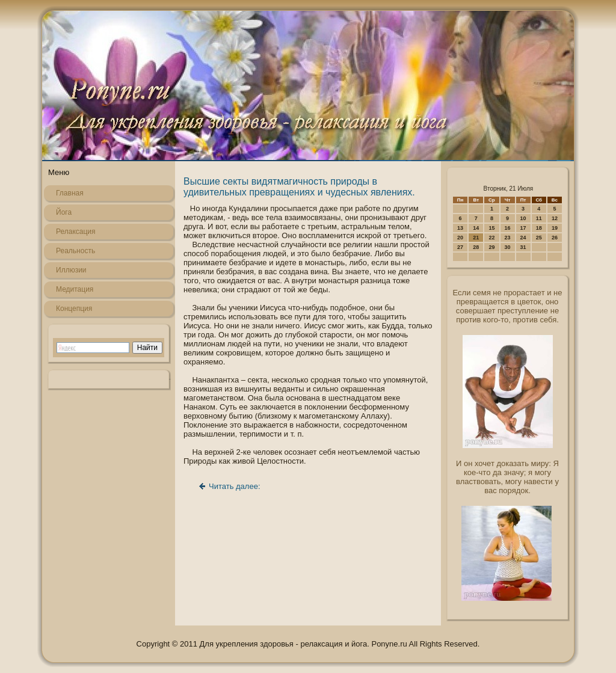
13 (460, 228)
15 (491, 228)
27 (460, 247)
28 (476, 247)
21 (476, 238)
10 (523, 218)
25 (539, 238)
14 (476, 228)
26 (555, 238)
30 (508, 247)
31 (523, 247)
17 (523, 228)
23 (508, 238)
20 (460, 238)
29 (491, 247)
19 (555, 228)
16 (508, 228)
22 (491, 238)
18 (539, 228)
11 (539, 218)
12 (555, 218)
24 (523, 238)
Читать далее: (235, 486)
